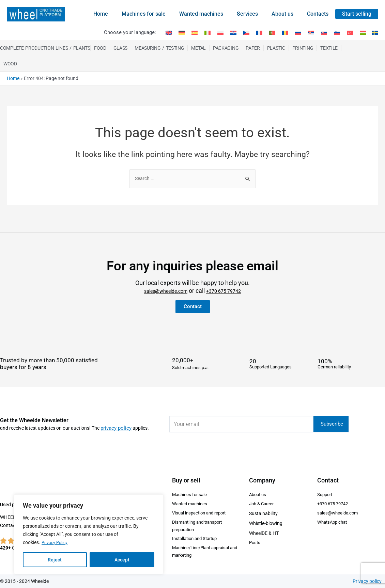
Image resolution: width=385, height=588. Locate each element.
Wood (10, 64)
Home (13, 78)
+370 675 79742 (230, 285)
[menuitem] (169, 33)
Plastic (276, 48)
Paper (253, 48)
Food (100, 48)
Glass (121, 48)
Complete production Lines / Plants (45, 48)
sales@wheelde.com (161, 285)
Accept (122, 560)
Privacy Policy (56, 543)
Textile (329, 48)
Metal (198, 48)
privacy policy (115, 422)
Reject (55, 560)
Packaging (226, 48)
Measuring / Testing (159, 48)
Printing (303, 48)
